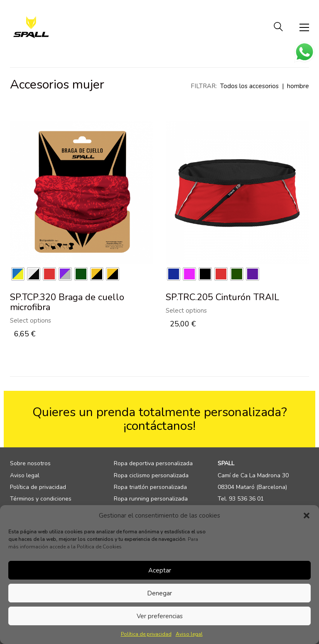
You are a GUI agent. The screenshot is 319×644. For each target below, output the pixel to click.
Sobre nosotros (30, 464)
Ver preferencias (160, 616)
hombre (298, 86)
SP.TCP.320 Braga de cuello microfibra (67, 302)
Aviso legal (189, 634)
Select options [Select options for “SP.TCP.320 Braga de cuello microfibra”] (31, 321)
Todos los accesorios (249, 86)
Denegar (159, 593)
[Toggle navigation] (304, 27)
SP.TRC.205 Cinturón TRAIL (222, 297)
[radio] (18, 274)
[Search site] (278, 28)
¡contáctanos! (159, 426)
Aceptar (160, 570)
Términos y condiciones (41, 499)
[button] (307, 516)
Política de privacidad (146, 634)
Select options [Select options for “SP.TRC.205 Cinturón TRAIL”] (186, 311)
